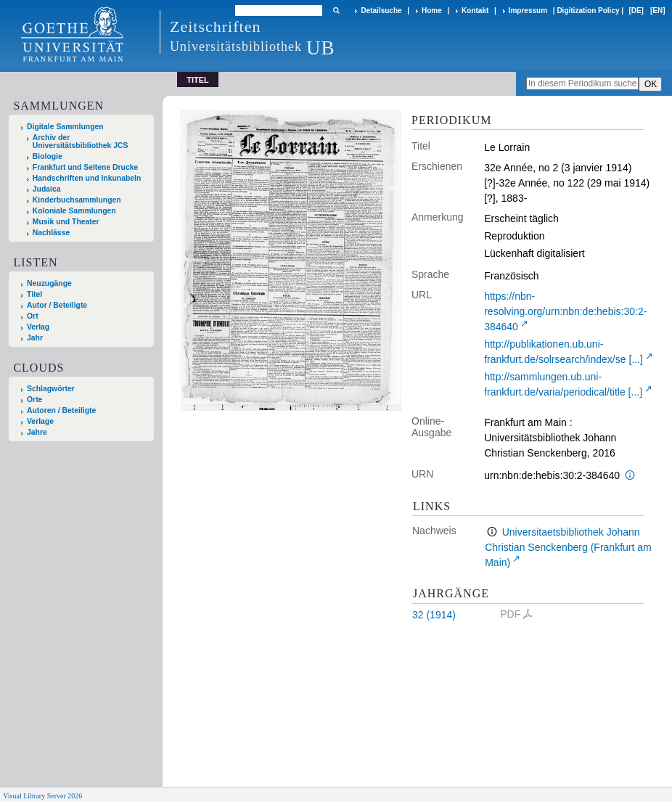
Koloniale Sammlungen (74, 211)
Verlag (38, 327)
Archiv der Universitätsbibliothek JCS (81, 142)
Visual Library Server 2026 (42, 796)
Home (432, 11)
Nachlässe (51, 233)
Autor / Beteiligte (57, 305)
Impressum (528, 11)
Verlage (40, 421)
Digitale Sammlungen (65, 127)
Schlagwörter (51, 389)
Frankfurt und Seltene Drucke (86, 167)
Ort (33, 316)
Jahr (35, 338)
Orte (34, 400)
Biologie (48, 156)
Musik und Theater (66, 222)
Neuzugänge (49, 283)
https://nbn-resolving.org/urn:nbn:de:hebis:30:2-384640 (565, 311)
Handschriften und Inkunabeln (87, 178)
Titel (34, 294)
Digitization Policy (588, 11)
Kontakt (475, 11)
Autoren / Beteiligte (61, 410)
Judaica (47, 189)
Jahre (37, 432)
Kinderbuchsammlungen (77, 200)
